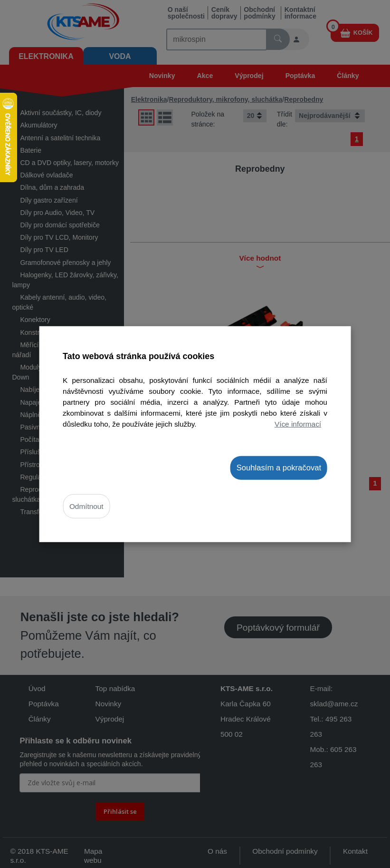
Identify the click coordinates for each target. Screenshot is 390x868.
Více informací (298, 424)
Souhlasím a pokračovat (279, 467)
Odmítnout (86, 506)
